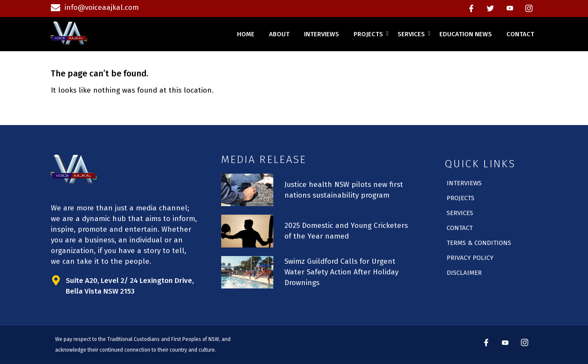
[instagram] (529, 9)
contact (520, 34)
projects (370, 34)
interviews (322, 34)
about (279, 34)
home (246, 34)
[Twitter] (491, 9)
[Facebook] (471, 9)
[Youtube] (510, 9)
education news (466, 34)
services (413, 34)
